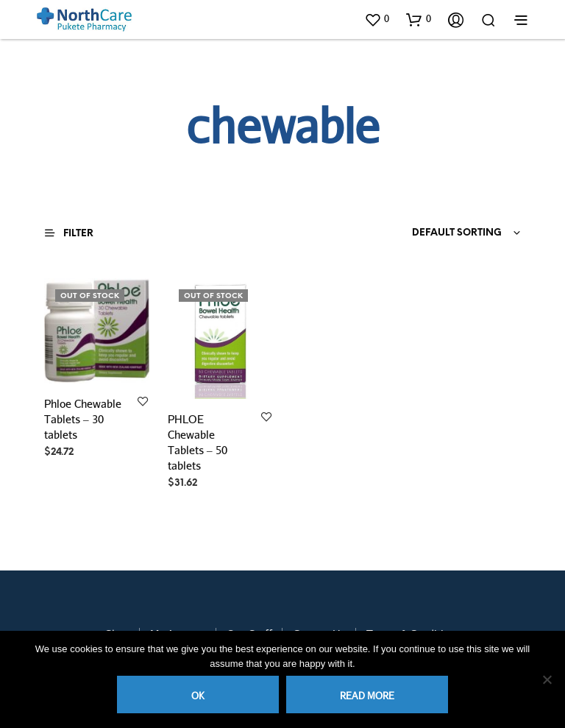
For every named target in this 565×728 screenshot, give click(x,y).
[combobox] (431, 233)
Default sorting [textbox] (457, 233)
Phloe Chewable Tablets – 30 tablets (83, 419)
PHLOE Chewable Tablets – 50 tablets (198, 442)
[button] (377, 19)
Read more (367, 696)
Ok (198, 696)
